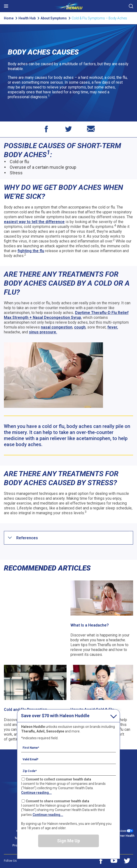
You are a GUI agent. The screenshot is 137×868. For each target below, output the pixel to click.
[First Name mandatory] (68, 747)
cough (80, 327)
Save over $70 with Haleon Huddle (55, 716)
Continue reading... (36, 793)
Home (9, 18)
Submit (131, 6)
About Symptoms (55, 18)
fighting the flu (31, 251)
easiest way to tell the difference (34, 222)
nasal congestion (57, 327)
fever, (113, 327)
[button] (27, 538)
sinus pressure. (43, 332)
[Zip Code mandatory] (68, 771)
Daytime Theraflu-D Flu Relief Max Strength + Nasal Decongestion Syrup (66, 315)
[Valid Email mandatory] (68, 759)
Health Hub (27, 18)
